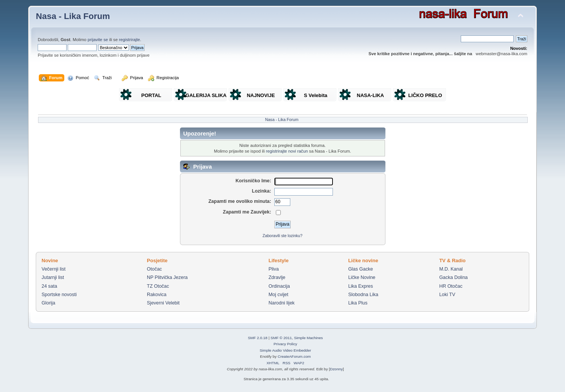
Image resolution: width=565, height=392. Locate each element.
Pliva (274, 269)
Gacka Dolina (453, 277)
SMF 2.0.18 (258, 338)
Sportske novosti (59, 295)
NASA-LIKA (371, 95)
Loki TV (447, 295)
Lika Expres (360, 286)
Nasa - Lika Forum (73, 16)
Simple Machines (309, 338)
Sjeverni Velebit (163, 303)
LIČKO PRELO (425, 95)
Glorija (48, 303)
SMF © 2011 (281, 338)
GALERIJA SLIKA (206, 95)
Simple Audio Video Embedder (285, 350)
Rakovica (157, 295)
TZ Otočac (158, 286)
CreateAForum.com (294, 356)
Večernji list (53, 269)
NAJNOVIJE (261, 95)
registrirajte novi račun (287, 151)
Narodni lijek (282, 303)
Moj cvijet (279, 295)
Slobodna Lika (363, 295)
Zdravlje (277, 277)
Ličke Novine (362, 277)
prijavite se (98, 40)
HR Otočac (451, 286)
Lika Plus (358, 303)
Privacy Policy (285, 344)
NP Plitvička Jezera (167, 277)
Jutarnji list (53, 277)
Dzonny (336, 369)
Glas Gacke (360, 269)
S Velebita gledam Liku (316, 97)
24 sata (49, 286)
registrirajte (130, 40)
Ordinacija (279, 286)
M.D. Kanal (451, 269)
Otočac (154, 269)
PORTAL (151, 95)
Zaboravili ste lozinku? (282, 236)
